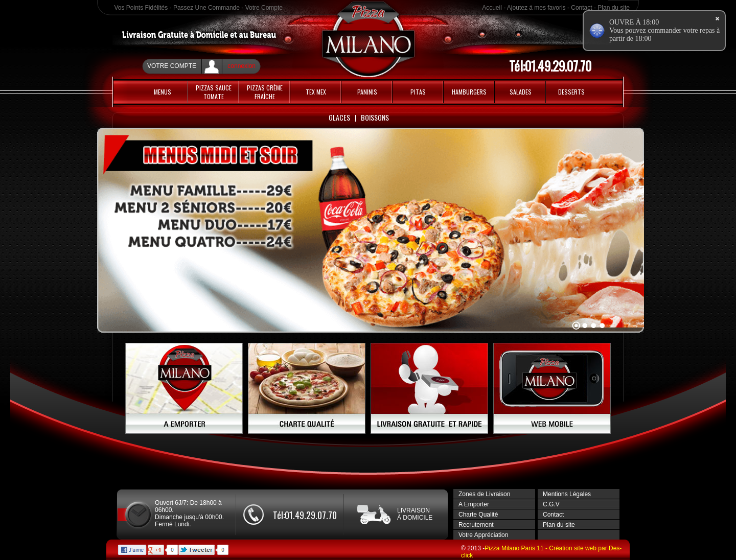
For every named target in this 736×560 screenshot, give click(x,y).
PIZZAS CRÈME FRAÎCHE (265, 92)
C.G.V (551, 504)
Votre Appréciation (483, 535)
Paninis (367, 92)
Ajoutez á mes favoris (536, 8)
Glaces (339, 117)
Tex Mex (316, 92)
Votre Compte (264, 8)
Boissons (375, 117)
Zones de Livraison (484, 494)
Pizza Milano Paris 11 (515, 548)
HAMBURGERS (469, 92)
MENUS (163, 92)
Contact (581, 8)
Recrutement (476, 525)
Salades (521, 92)
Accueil (492, 8)
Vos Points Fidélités (141, 8)
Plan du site (614, 8)
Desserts (571, 92)
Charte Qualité (478, 515)
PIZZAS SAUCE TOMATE (214, 92)
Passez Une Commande (206, 8)
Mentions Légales (567, 494)
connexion (241, 66)
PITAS (418, 92)
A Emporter (474, 504)
